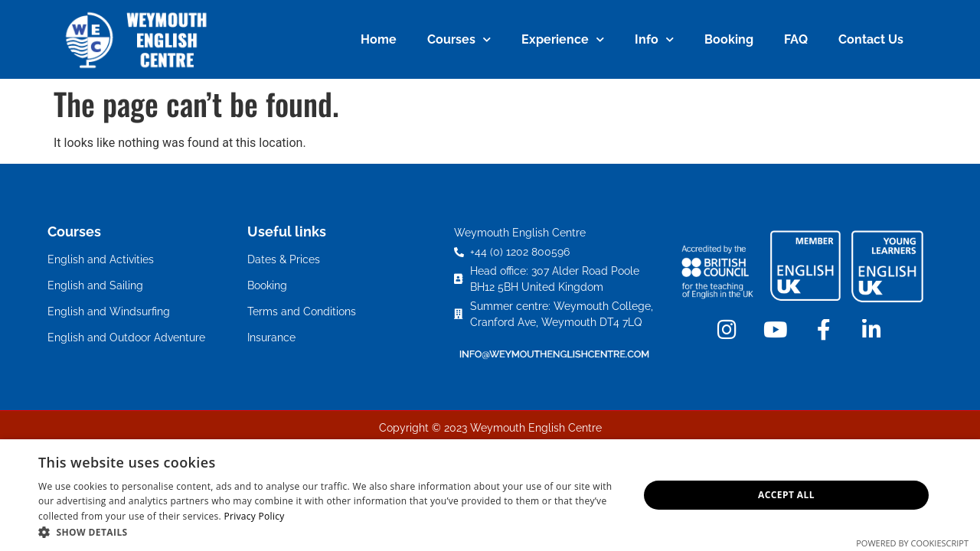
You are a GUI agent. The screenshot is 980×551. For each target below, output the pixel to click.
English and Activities (101, 259)
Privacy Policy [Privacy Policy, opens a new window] (254, 516)
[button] (330, 532)
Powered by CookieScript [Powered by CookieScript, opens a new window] (912, 543)
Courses (459, 39)
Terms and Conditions (302, 311)
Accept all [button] (786, 495)
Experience (563, 39)
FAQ (796, 39)
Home (379, 39)
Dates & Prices (284, 259)
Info (654, 39)
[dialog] (490, 495)
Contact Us (871, 39)
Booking (729, 39)
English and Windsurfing (109, 311)
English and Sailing (95, 285)
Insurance (271, 337)
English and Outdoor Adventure (126, 337)
